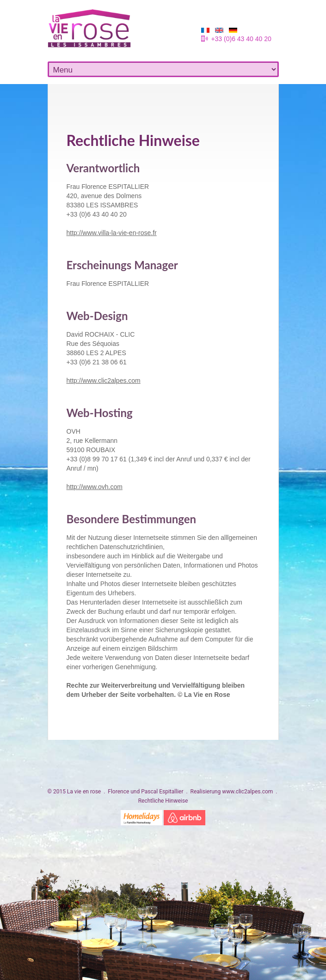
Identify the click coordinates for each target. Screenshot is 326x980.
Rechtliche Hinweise (163, 801)
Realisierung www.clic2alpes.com (232, 792)
